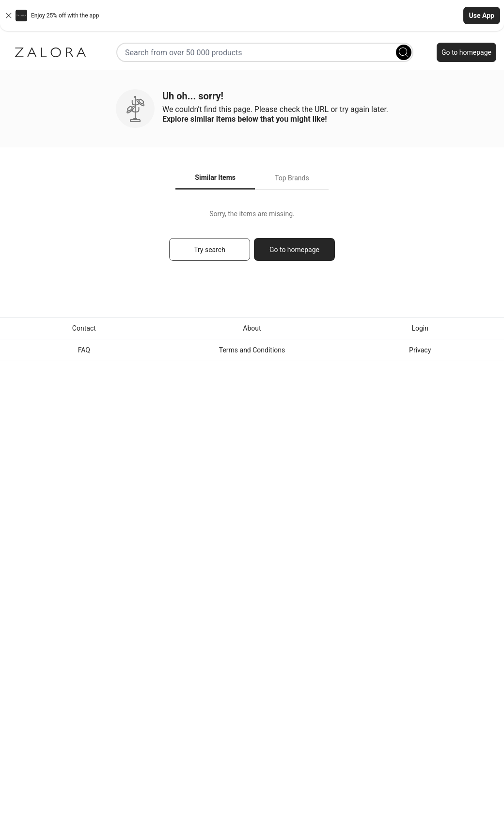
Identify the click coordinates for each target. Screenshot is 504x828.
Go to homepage (466, 52)
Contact (84, 328)
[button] (252, 16)
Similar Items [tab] (215, 177)
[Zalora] (50, 52)
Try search (210, 250)
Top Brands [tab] (292, 178)
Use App (482, 16)
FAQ (84, 350)
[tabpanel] (252, 240)
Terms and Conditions (252, 350)
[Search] (404, 52)
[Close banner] (9, 16)
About (252, 328)
